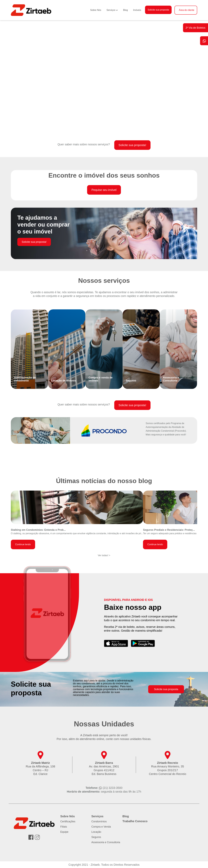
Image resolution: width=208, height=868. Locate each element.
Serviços (111, 10)
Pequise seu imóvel (104, 190)
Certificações (68, 821)
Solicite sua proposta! (132, 145)
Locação (96, 832)
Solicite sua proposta (158, 10)
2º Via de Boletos (196, 28)
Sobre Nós (96, 10)
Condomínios (99, 821)
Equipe (64, 832)
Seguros (96, 837)
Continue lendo (23, 544)
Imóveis (137, 10)
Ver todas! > (104, 555)
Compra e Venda (101, 827)
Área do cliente (187, 10)
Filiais (64, 827)
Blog (126, 10)
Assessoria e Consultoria (106, 842)
